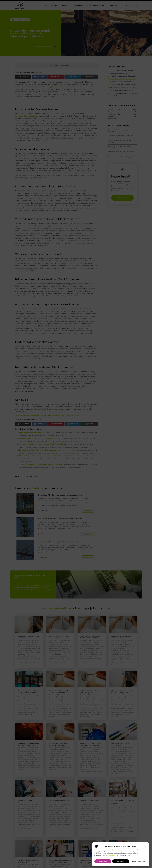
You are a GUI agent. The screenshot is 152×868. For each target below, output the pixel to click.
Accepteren (103, 862)
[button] (146, 846)
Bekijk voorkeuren (138, 862)
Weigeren (121, 862)
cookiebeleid (112, 855)
